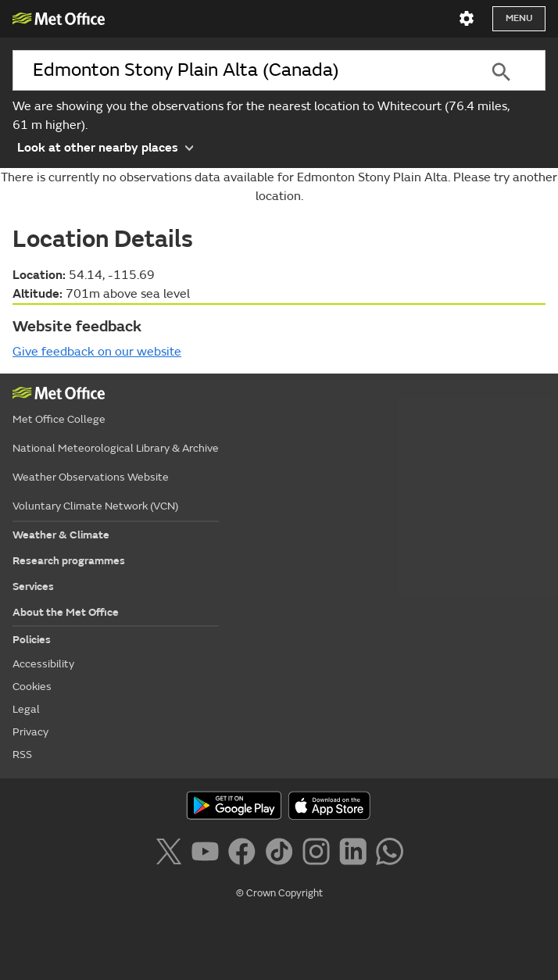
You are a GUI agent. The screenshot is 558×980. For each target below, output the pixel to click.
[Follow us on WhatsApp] (390, 854)
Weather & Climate (61, 535)
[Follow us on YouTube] (208, 854)
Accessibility (43, 664)
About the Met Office (66, 612)
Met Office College (59, 419)
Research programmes (69, 561)
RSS (22, 755)
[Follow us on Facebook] (245, 854)
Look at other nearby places (105, 146)
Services (33, 587)
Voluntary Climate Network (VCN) (95, 506)
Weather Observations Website (91, 477)
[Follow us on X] (172, 854)
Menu (519, 18)
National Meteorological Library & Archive (116, 448)
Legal (26, 709)
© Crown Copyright (279, 893)
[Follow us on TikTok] (282, 854)
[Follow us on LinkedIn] (356, 854)
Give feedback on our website (97, 352)
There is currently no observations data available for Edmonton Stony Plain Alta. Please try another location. (279, 187)
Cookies (32, 687)
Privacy (30, 732)
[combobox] (235, 70)
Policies (32, 640)
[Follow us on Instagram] (319, 854)
